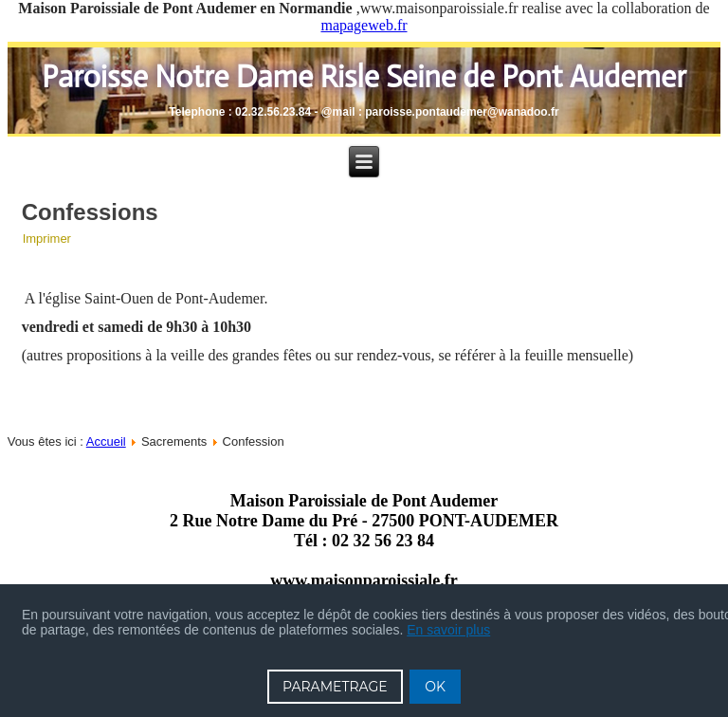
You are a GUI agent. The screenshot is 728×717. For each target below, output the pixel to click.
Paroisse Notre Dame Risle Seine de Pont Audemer (364, 77)
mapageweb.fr (364, 25)
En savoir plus (448, 630)
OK (435, 687)
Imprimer (47, 239)
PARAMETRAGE (335, 687)
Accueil (106, 441)
